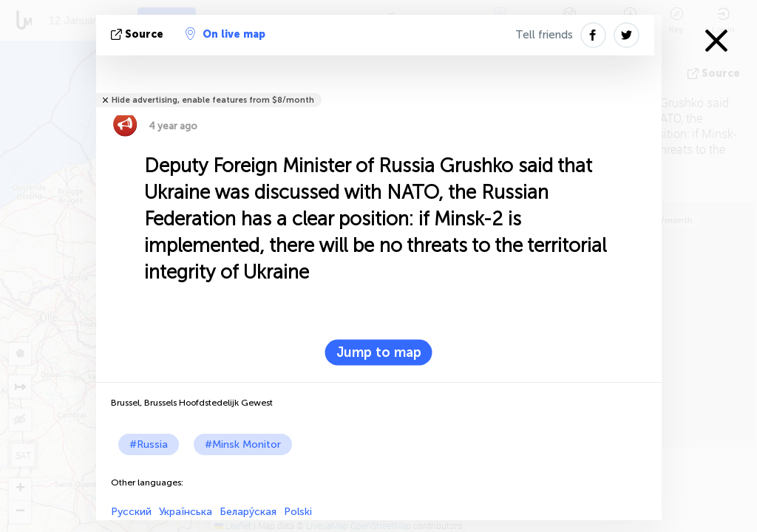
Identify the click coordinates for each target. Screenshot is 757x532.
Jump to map (379, 352)
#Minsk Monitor (243, 444)
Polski (298, 512)
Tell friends (544, 35)
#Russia (149, 444)
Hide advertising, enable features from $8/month (213, 100)
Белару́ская (248, 512)
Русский (131, 512)
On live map (225, 34)
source (139, 34)
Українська (186, 512)
